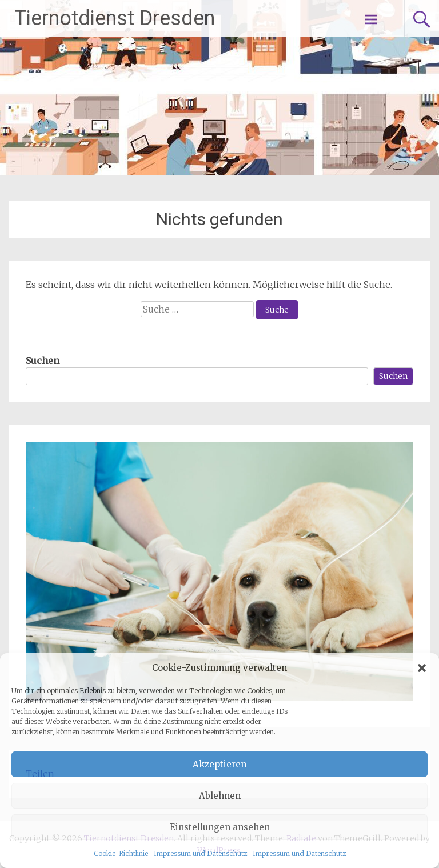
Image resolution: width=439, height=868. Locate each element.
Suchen (43, 361)
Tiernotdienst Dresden (115, 18)
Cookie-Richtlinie (121, 853)
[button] (422, 668)
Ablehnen (220, 796)
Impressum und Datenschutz (200, 853)
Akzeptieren (219, 764)
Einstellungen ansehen (220, 827)
